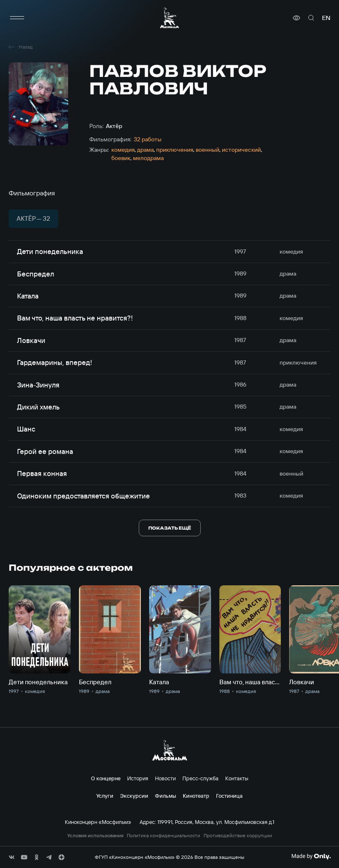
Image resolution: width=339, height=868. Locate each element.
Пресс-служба (200, 778)
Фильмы (166, 796)
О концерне (106, 778)
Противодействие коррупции (238, 836)
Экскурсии (134, 796)
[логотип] (169, 18)
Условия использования (95, 836)
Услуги (105, 796)
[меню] (17, 18)
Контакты (237, 778)
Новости (165, 778)
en (326, 18)
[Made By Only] (311, 856)
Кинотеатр (196, 796)
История (138, 778)
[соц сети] (12, 857)
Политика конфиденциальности (163, 836)
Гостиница (229, 796)
